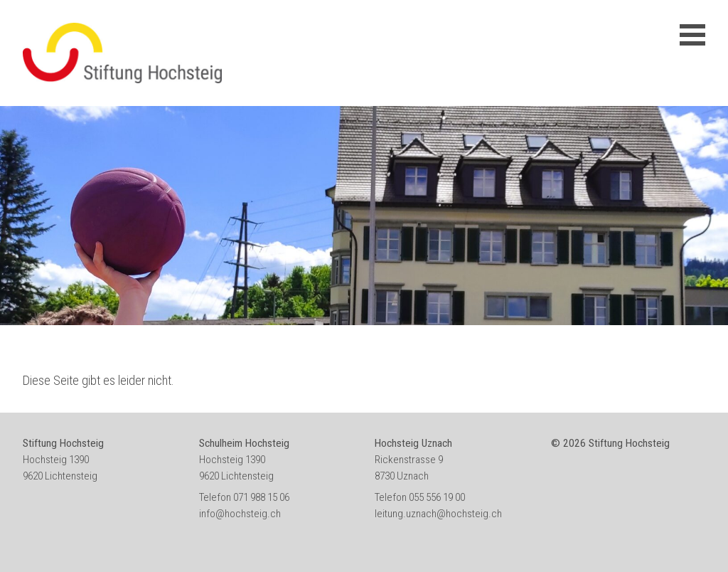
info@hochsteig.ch (240, 514)
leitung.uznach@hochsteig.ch (438, 514)
